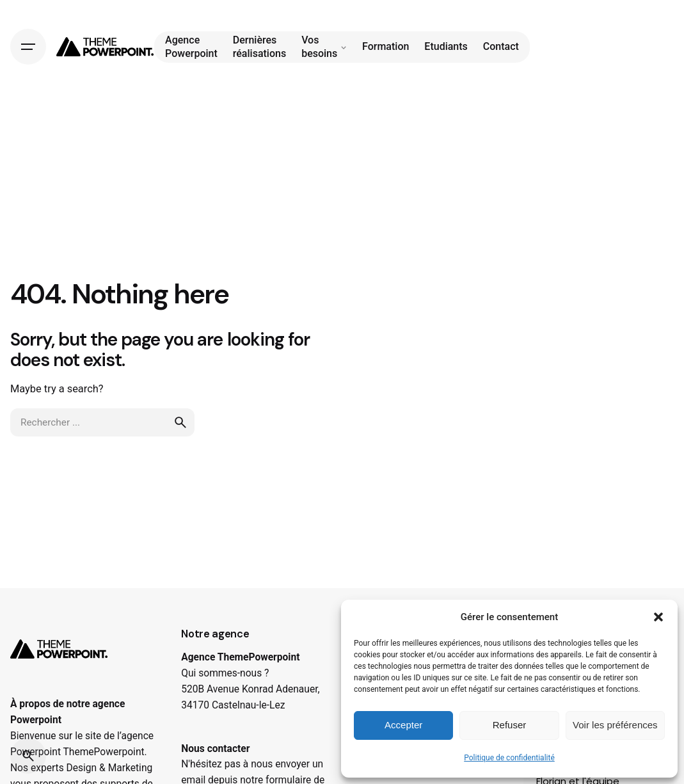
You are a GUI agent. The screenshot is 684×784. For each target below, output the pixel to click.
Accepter (403, 725)
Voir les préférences (615, 725)
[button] (658, 617)
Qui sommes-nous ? (225, 673)
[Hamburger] (28, 47)
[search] (180, 422)
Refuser (510, 725)
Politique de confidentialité (509, 758)
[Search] (28, 756)
